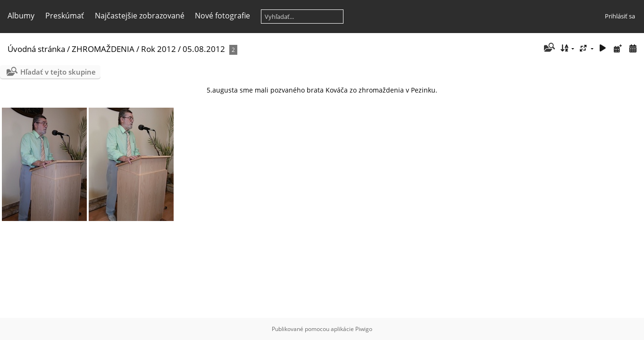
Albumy (21, 16)
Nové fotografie (222, 16)
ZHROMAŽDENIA (103, 49)
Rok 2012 (159, 49)
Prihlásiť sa (620, 16)
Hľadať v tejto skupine (58, 72)
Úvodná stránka (36, 49)
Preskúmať (65, 16)
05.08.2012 (204, 49)
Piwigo (364, 329)
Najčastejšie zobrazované (140, 16)
